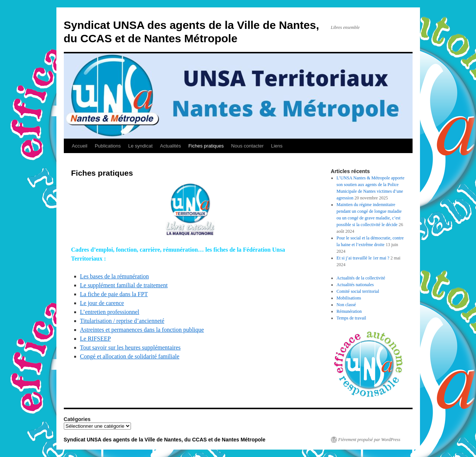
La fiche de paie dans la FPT (114, 294)
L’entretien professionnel (110, 312)
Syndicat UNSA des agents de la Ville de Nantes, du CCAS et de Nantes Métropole (165, 440)
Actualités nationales (355, 285)
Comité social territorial (358, 291)
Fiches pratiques (206, 146)
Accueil (80, 146)
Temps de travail (351, 318)
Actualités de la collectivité (361, 278)
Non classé (346, 305)
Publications (108, 146)
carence (115, 303)
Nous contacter (247, 146)
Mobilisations (349, 298)
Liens (277, 146)
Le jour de (93, 303)
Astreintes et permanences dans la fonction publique (142, 330)
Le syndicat (141, 146)
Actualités (170, 146)
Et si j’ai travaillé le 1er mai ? (363, 258)
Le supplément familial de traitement (124, 285)
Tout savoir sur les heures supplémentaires (130, 347)
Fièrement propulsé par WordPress (369, 440)
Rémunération (349, 311)
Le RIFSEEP (96, 339)
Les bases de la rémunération (115, 276)
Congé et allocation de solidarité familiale (130, 356)
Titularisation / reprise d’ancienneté (122, 321)
